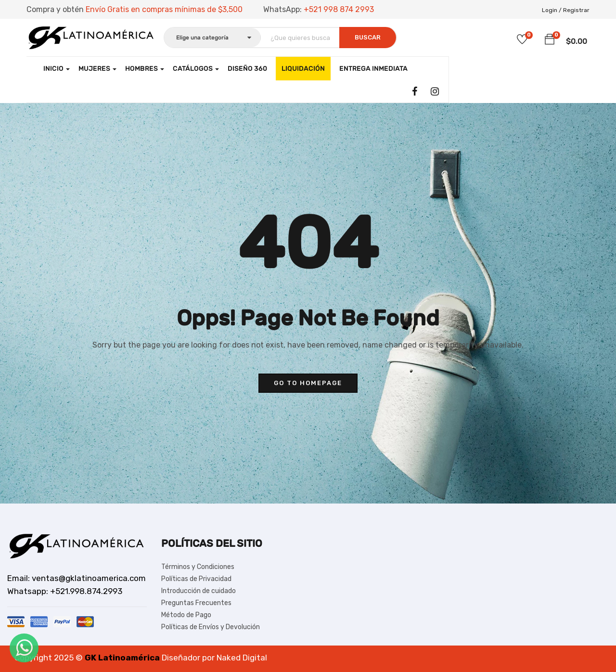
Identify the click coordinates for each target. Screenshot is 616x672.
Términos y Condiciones (198, 567)
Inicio (57, 69)
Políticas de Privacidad (196, 579)
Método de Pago (186, 615)
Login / (552, 10)
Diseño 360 (247, 69)
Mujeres (97, 69)
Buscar (368, 37)
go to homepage (308, 383)
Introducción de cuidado (199, 591)
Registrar (576, 10)
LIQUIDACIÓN (303, 69)
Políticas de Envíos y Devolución (211, 627)
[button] (550, 40)
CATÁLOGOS (196, 69)
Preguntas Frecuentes (196, 603)
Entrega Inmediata (373, 69)
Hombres (145, 69)
